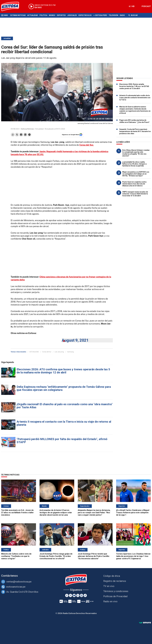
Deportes (61, 15)
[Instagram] (78, 595)
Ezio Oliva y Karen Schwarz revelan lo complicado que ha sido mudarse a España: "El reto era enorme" (136, 153)
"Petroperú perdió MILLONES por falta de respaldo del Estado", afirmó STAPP (62, 441)
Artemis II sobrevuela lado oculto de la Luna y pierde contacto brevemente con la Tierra (135, 98)
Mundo (52, 15)
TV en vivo (109, 586)
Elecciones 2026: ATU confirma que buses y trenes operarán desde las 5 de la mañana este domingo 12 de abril (63, 371)
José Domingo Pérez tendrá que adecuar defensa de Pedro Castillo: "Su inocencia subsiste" (94, 556)
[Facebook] (67, 595)
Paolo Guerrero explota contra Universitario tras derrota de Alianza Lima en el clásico (134, 184)
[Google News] (82, 595)
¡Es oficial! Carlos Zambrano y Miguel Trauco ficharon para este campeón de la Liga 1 (133, 513)
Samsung (70, 352)
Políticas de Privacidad (115, 596)
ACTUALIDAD (34, 352)
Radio (122, 15)
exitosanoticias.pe (16, 587)
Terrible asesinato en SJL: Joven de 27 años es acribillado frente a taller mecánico (17, 513)
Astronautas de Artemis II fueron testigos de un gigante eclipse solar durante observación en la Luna (56, 513)
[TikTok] (85, 595)
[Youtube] (74, 595)
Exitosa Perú (101, 15)
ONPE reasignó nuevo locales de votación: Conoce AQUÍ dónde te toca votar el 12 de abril (135, 194)
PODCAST (146, 6)
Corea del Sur (47, 352)
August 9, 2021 (75, 340)
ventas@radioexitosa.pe (19, 582)
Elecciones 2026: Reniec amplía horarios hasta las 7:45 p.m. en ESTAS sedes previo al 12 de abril (134, 86)
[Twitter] (70, 595)
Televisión (113, 15)
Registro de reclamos (115, 581)
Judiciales (72, 15)
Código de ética (112, 576)
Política (43, 15)
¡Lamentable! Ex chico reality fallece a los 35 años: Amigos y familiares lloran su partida (134, 164)
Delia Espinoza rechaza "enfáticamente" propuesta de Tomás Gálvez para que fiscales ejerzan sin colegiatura (64, 388)
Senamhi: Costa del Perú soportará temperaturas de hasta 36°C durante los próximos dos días (135, 131)
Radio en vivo (110, 601)
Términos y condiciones (116, 591)
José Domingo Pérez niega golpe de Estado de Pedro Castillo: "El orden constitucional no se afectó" (56, 556)
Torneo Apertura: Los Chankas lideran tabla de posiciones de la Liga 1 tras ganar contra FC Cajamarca (133, 556)
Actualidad (33, 15)
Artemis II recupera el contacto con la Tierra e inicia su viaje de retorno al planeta (64, 423)
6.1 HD (132, 6)
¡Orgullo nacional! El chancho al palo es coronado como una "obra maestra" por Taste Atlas (65, 406)
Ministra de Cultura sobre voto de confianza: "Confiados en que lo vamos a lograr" (16, 556)
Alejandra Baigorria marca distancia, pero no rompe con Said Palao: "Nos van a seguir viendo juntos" (94, 513)
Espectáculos (85, 15)
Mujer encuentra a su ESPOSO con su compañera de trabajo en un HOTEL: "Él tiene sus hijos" (136, 174)
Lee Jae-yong (59, 352)
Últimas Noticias (18, 15)
